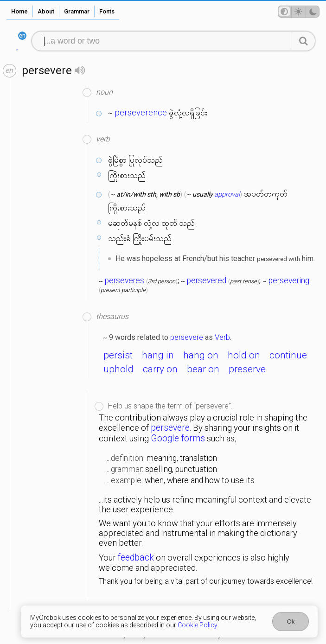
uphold (118, 369)
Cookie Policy (197, 625)
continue (288, 355)
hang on (201, 355)
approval (227, 194)
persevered (207, 281)
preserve (247, 369)
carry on (160, 369)
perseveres (125, 281)
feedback (136, 558)
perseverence (141, 113)
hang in (158, 355)
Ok (291, 622)
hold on (244, 355)
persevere (187, 337)
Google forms (178, 438)
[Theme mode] (299, 12)
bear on (203, 369)
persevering (289, 281)
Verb (222, 337)
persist (118, 355)
